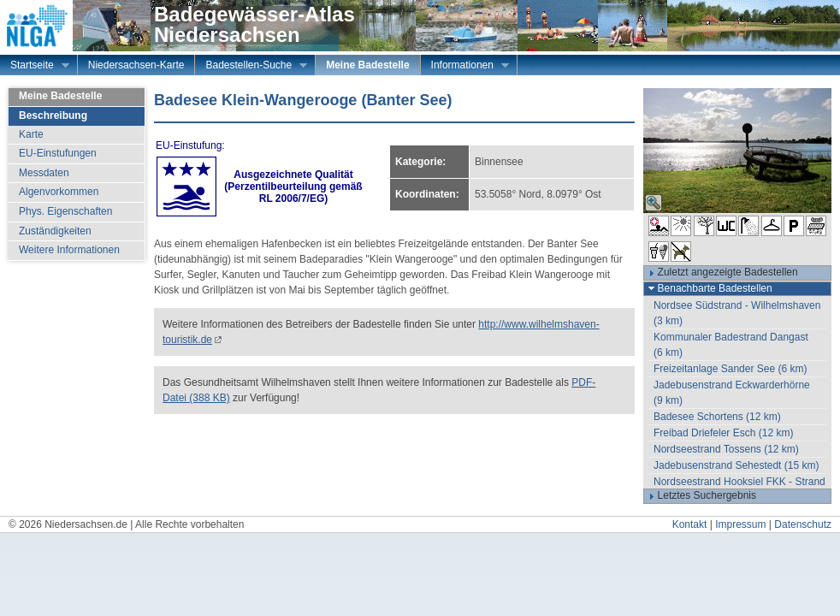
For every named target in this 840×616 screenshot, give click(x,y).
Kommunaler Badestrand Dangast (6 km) (731, 345)
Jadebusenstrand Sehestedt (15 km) (736, 465)
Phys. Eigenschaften (65, 211)
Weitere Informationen (69, 250)
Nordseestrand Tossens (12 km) (726, 449)
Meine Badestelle (367, 65)
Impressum (740, 524)
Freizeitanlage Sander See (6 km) (730, 369)
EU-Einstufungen (58, 153)
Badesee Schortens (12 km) (717, 417)
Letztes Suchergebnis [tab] (700, 496)
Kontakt (690, 524)
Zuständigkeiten (55, 231)
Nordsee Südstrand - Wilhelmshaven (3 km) (737, 313)
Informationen (465, 67)
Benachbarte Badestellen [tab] (708, 288)
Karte (31, 134)
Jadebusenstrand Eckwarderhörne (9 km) (732, 393)
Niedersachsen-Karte (136, 65)
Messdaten (44, 173)
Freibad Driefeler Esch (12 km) (723, 433)
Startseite (35, 67)
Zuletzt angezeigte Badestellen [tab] (721, 273)
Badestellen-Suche (251, 67)
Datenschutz (803, 524)
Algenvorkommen (59, 192)
